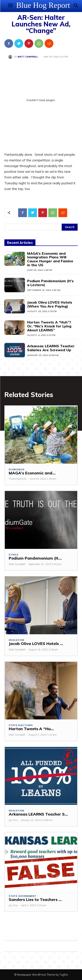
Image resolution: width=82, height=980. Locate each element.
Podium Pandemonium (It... (35, 558)
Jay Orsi (13, 820)
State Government (23, 896)
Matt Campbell (28, 57)
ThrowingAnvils (18, 479)
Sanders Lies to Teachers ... (35, 900)
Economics (17, 470)
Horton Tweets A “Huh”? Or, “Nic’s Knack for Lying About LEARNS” (49, 326)
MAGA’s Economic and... (32, 473)
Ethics (14, 555)
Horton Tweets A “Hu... (31, 729)
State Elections (21, 725)
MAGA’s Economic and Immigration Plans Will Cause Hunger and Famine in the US (50, 259)
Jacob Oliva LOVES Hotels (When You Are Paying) (50, 304)
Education (17, 640)
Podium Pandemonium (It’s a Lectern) (50, 283)
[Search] (70, 227)
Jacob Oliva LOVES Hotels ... (36, 644)
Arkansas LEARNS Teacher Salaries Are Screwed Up (51, 348)
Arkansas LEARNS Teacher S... (38, 814)
